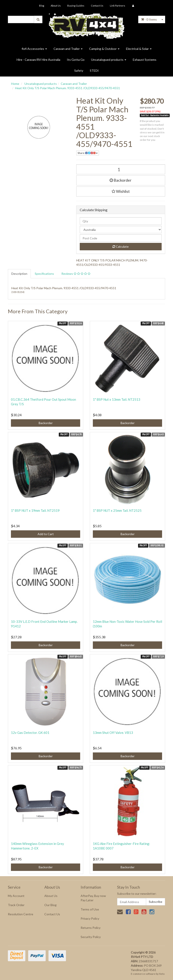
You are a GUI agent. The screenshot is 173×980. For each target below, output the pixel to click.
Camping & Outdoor (104, 49)
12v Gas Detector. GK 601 (30, 733)
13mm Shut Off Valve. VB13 (113, 733)
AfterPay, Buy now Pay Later (93, 898)
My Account (16, 896)
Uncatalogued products (109, 60)
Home (15, 84)
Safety (79, 70)
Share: (88, 153)
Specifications (44, 274)
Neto (162, 974)
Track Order (16, 905)
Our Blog (50, 905)
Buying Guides (76, 6)
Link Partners (118, 6)
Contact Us (97, 6)
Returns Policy (91, 928)
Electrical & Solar (139, 49)
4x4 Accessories (34, 49)
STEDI (94, 70)
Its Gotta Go (76, 60)
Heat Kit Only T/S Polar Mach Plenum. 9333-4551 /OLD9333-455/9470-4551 (67, 88)
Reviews (76, 274)
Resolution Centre (21, 914)
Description (19, 274)
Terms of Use (90, 909)
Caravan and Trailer (68, 49)
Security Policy (91, 937)
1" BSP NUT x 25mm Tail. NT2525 (117, 510)
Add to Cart (46, 534)
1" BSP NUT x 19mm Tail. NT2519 (35, 510)
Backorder (121, 180)
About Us (56, 6)
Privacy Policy (90, 918)
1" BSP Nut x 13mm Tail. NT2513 (117, 399)
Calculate (121, 246)
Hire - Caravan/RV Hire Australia (38, 60)
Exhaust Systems (145, 60)
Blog (42, 6)
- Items (149, 19)
